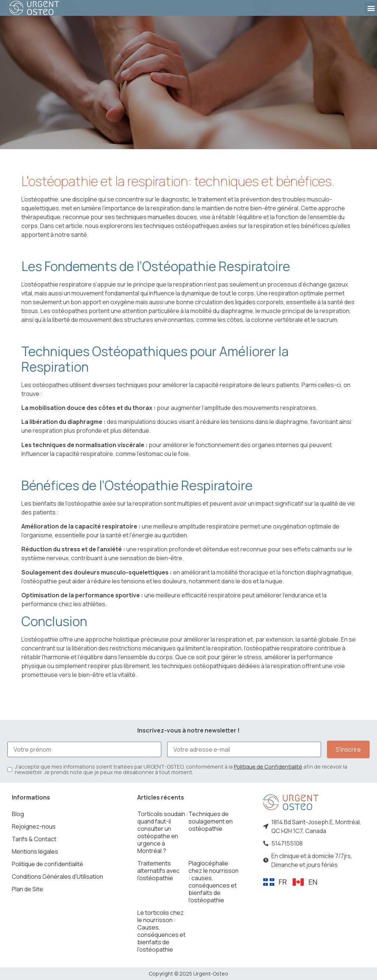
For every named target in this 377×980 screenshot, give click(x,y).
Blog (18, 814)
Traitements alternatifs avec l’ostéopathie (158, 871)
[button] (371, 8)
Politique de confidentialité (47, 864)
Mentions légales (35, 851)
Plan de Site (27, 889)
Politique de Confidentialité (268, 767)
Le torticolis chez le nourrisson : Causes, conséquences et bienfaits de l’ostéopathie (161, 931)
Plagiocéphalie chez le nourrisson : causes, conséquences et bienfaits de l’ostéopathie (214, 882)
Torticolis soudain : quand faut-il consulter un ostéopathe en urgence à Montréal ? (163, 832)
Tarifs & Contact (34, 839)
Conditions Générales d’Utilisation (57, 877)
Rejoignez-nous (34, 826)
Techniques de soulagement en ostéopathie (211, 821)
